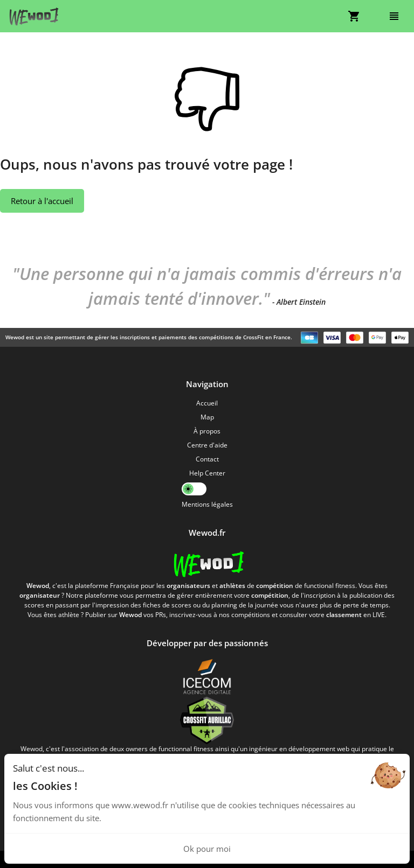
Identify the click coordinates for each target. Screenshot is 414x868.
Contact (207, 459)
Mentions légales (207, 504)
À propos (207, 431)
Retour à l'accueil (42, 201)
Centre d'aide (207, 445)
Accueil (207, 403)
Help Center (207, 473)
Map (207, 417)
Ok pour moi (207, 849)
